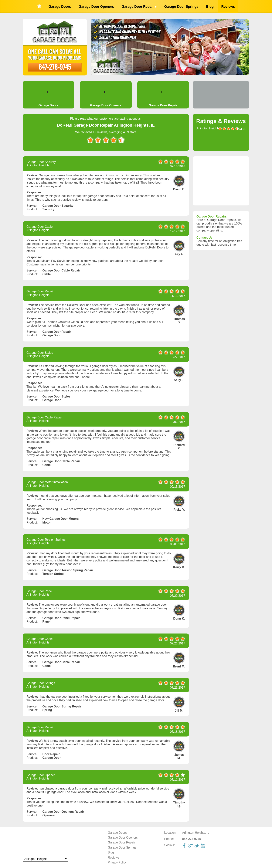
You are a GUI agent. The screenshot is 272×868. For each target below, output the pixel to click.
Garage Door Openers (96, 7)
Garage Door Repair (139, 7)
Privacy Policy (117, 862)
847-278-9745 (55, 67)
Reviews (228, 7)
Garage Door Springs (181, 7)
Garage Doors (60, 7)
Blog (210, 7)
